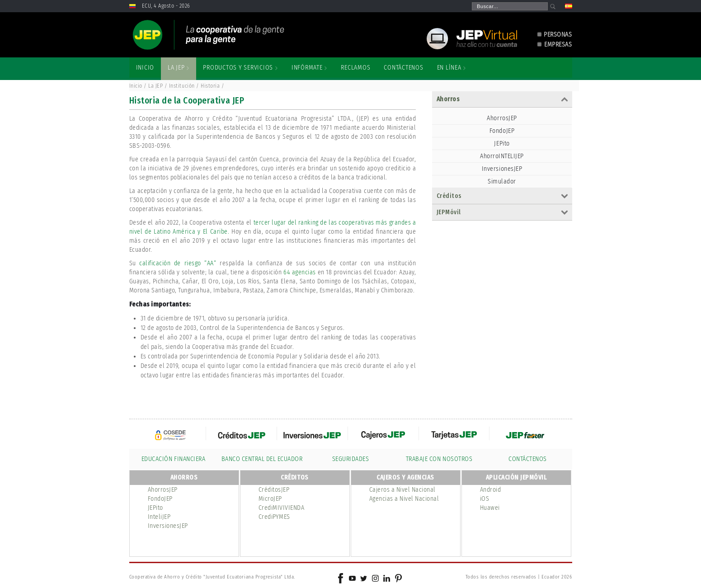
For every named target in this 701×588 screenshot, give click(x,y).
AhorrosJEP (502, 118)
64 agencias (300, 272)
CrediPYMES (274, 517)
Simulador (502, 181)
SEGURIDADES (351, 459)
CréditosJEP (274, 490)
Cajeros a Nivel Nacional (402, 490)
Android (491, 490)
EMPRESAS (558, 45)
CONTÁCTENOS (528, 459)
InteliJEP (159, 517)
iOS (485, 499)
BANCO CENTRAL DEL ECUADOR (262, 459)
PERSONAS (558, 35)
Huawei (490, 508)
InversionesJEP (502, 169)
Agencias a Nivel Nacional (404, 499)
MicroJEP (270, 499)
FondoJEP (502, 131)
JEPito (502, 143)
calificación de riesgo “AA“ (179, 263)
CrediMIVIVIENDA (282, 508)
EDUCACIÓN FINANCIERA (173, 459)
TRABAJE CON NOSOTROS (439, 459)
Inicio (136, 86)
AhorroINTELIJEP (502, 156)
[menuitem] (145, 68)
